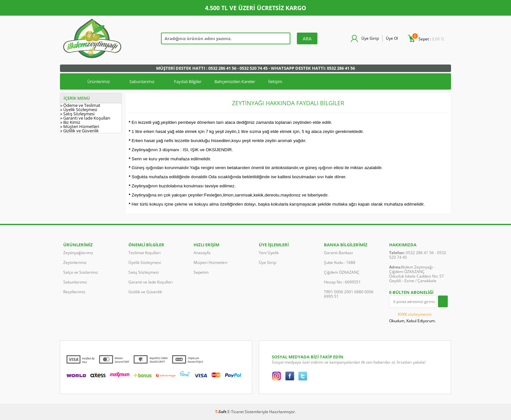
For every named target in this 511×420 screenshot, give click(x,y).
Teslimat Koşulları (145, 253)
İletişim (275, 81)
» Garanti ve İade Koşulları (85, 118)
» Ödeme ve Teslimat (80, 105)
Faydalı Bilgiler (188, 81)
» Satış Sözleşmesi (77, 114)
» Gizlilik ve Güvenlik (80, 131)
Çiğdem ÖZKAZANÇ (342, 272)
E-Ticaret (236, 412)
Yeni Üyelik (269, 253)
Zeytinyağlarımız (78, 253)
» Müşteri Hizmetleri (80, 126)
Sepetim (201, 272)
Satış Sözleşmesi (144, 272)
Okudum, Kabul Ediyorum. (412, 317)
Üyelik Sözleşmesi (145, 262)
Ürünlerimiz (99, 81)
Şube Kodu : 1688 (340, 262)
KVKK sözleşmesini (415, 314)
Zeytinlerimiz (75, 262)
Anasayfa (202, 253)
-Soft (221, 412)
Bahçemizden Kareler (235, 81)
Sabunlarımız (142, 81)
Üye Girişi (370, 38)
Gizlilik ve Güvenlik (145, 292)
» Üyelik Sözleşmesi (79, 109)
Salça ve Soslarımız (81, 272)
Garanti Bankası (338, 253)
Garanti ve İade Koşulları (151, 282)
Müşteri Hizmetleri (211, 262)
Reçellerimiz (74, 292)
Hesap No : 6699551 (342, 282)
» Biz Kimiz (70, 122)
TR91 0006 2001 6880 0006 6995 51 (349, 294)
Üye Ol (392, 38)
